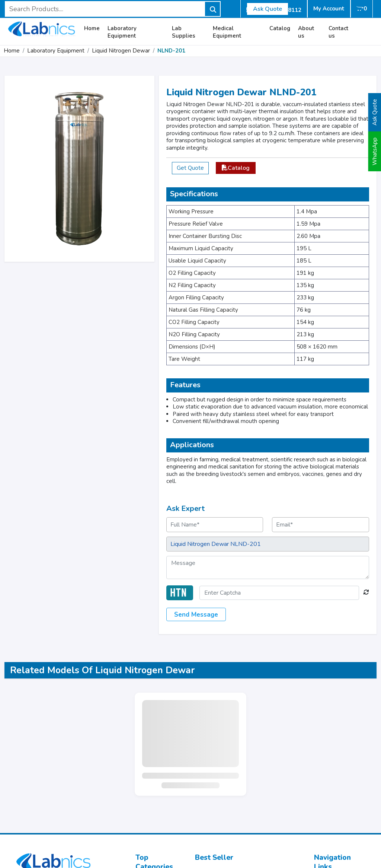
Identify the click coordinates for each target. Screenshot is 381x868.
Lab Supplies (184, 32)
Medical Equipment (227, 32)
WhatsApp (375, 151)
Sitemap (325, 807)
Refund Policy (332, 835)
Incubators (149, 773)
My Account (329, 9)
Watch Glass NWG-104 (226, 807)
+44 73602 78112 (55, 776)
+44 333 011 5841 (50, 787)
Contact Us (328, 789)
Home (92, 28)
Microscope (151, 764)
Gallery (324, 798)
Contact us (338, 32)
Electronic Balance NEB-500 (232, 816)
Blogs (322, 826)
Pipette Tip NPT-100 (222, 764)
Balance (146, 826)
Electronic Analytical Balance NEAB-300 (248, 755)
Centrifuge (149, 816)
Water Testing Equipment (154, 795)
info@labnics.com (47, 765)
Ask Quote (268, 9)
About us (306, 32)
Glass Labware (156, 807)
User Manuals (333, 816)
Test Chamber (154, 782)
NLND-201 (171, 51)
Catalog (280, 28)
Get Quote (190, 168)
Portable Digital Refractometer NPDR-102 (245, 777)
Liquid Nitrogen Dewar (121, 51)
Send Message (196, 615)
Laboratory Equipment (122, 32)
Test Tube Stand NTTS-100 (230, 798)
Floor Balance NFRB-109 (228, 789)
